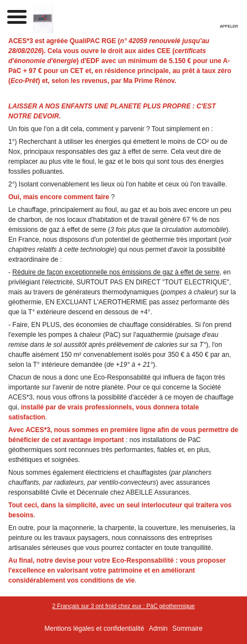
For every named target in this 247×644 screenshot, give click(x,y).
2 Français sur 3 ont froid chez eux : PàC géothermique (123, 606)
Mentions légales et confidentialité (94, 629)
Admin (158, 629)
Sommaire (187, 629)
